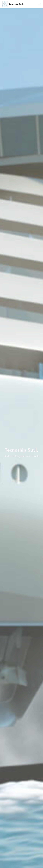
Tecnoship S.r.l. (16, 4)
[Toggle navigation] (39, 4)
